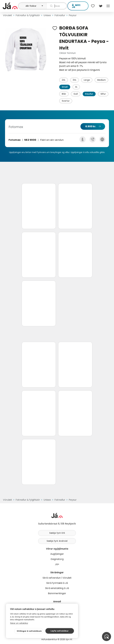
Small (65, 87)
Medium (101, 80)
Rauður (89, 94)
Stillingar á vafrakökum (29, 631)
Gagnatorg (57, 559)
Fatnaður (60, 15)
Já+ (57, 564)
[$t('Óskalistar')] (93, 6)
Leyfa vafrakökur (60, 631)
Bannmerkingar (57, 593)
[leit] (57, 6)
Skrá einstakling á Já (57, 588)
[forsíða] (10, 6)
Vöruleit (7, 15)
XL (76, 87)
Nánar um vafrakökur (19, 623)
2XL (64, 80)
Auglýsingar (57, 554)
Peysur (73, 15)
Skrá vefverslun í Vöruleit (57, 578)
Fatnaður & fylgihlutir (28, 15)
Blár (64, 94)
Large (87, 80)
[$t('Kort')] (100, 6)
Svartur (66, 101)
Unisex (47, 15)
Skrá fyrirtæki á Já (57, 583)
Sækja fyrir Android (57, 541)
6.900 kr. (91, 126)
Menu (108, 6)
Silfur (103, 94)
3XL (75, 80)
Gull (76, 94)
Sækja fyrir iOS (57, 533)
